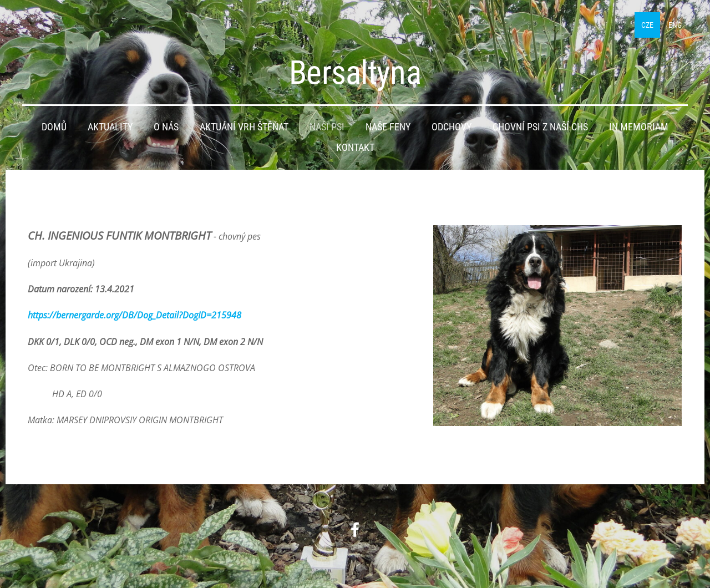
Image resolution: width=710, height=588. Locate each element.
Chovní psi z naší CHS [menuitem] (540, 127)
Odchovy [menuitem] (452, 127)
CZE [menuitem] (647, 25)
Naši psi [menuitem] (327, 127)
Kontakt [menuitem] (355, 148)
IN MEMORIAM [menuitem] (639, 127)
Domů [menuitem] (54, 127)
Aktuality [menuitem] (110, 127)
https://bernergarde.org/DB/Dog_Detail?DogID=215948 (135, 315)
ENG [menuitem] (675, 25)
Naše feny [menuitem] (388, 127)
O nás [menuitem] (166, 127)
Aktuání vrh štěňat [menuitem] (244, 127)
